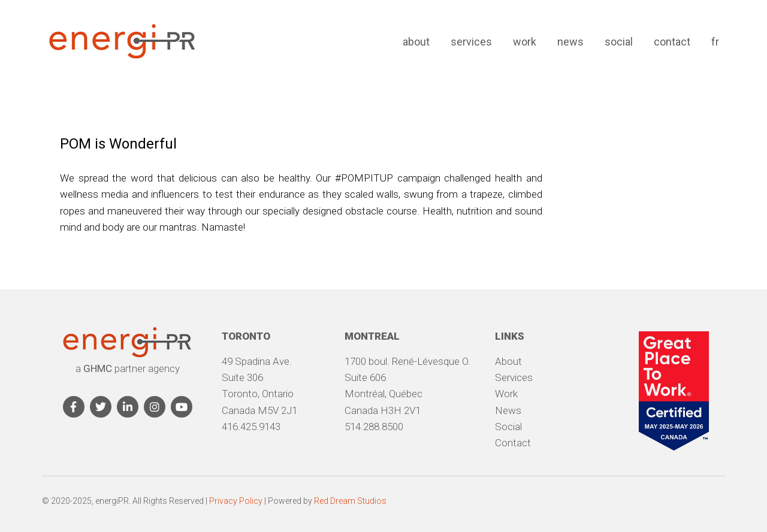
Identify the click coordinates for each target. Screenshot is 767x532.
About (416, 42)
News (570, 42)
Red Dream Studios (350, 501)
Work (525, 42)
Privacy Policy (236, 501)
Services (471, 42)
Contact (672, 42)
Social (619, 42)
